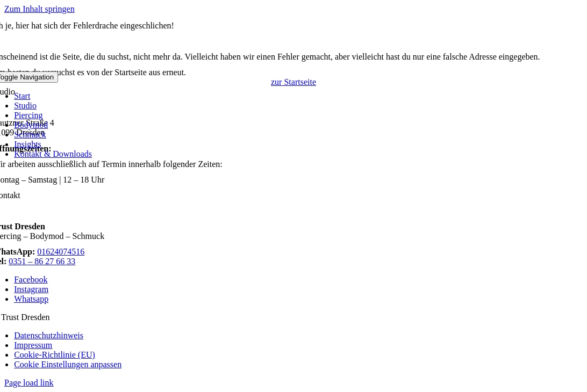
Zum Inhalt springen (40, 9)
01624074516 (61, 252)
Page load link (29, 383)
